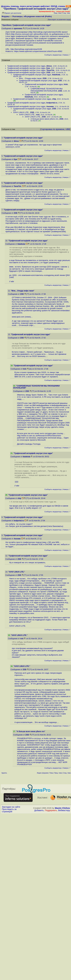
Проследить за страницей (9, 810)
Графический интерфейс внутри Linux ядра (26, 66)
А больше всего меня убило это (44, 119)
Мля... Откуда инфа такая (30, 78)
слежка (61, 6)
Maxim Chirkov (62, 808)
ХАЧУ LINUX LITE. (21, 112)
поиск (23, 6)
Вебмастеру (64, 810)
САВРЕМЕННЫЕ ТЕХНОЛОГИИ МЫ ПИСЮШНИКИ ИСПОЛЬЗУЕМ (47, 90)
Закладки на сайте (11, 807)
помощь (15, 6)
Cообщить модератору (53, 55)
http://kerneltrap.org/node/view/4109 (45, 32)
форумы (6, 6)
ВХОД (54, 6)
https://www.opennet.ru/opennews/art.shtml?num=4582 (38, 51)
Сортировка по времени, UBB (55, 129)
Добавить (39, 810)
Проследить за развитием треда (59, 20)
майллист (45, 6)
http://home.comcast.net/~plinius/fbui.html (29, 34)
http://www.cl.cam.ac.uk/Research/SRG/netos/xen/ (40, 436)
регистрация (33, 6)
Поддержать (51, 810)
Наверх (66, 55)
